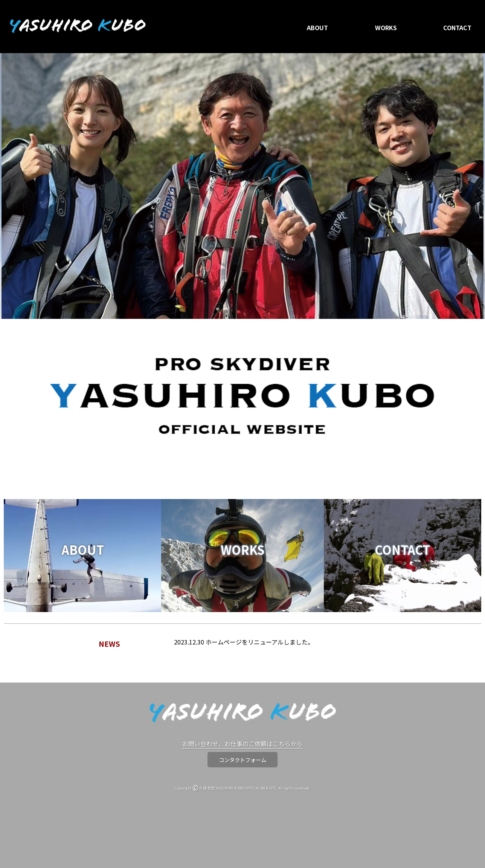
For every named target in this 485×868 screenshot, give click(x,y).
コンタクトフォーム (242, 760)
